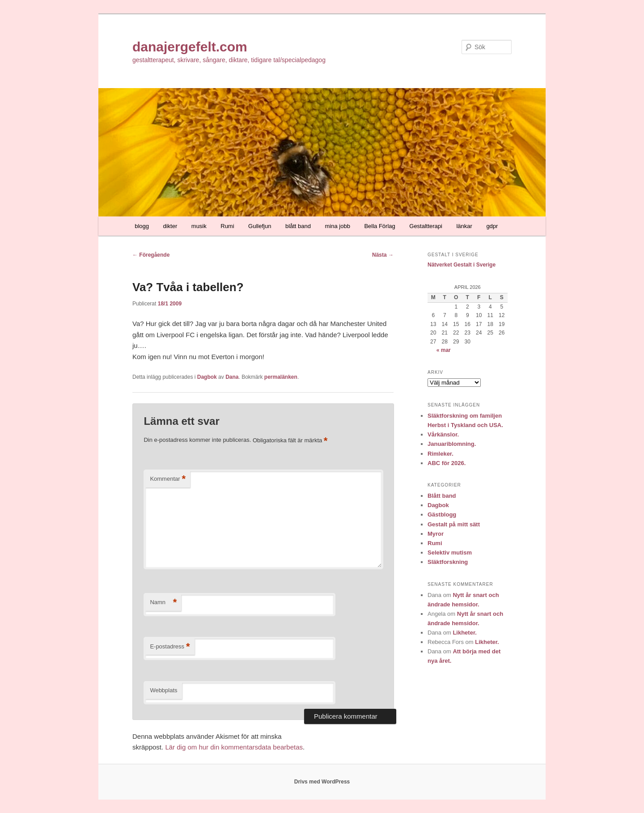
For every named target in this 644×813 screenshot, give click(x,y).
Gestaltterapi (426, 226)
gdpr (492, 226)
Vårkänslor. (443, 434)
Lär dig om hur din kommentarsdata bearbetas (234, 747)
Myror (436, 534)
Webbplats (163, 690)
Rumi (227, 226)
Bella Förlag (379, 226)
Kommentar (168, 479)
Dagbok (207, 377)
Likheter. (464, 633)
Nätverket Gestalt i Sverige (462, 265)
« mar (444, 350)
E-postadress (170, 647)
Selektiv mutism (450, 553)
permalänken (281, 377)
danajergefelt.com (190, 47)
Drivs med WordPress (322, 782)
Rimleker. (441, 454)
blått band (298, 226)
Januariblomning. (452, 444)
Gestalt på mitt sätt (454, 524)
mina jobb (338, 226)
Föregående (151, 255)
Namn (163, 603)
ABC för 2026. (447, 463)
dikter (170, 226)
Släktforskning (448, 562)
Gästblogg (442, 514)
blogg (142, 226)
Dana (232, 377)
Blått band (442, 496)
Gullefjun (260, 226)
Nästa (383, 255)
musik (199, 226)
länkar (464, 226)
